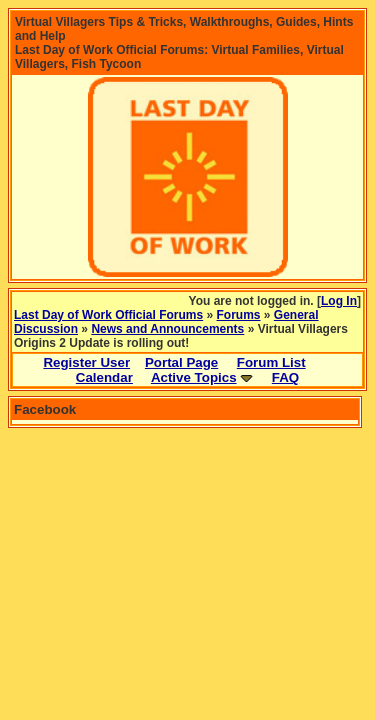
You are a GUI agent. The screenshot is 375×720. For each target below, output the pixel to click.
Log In (339, 301)
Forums (239, 315)
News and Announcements (167, 329)
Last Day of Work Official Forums (108, 315)
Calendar (104, 377)
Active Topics (194, 377)
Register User (86, 362)
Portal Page (181, 362)
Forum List (271, 362)
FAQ (285, 377)
